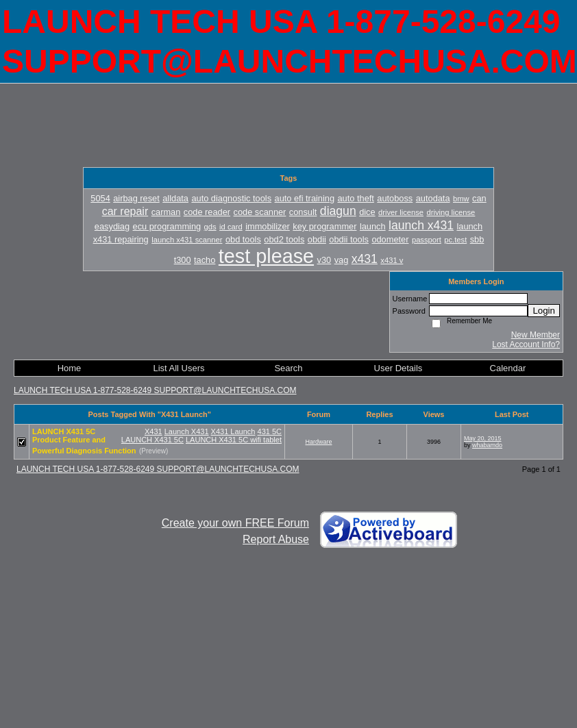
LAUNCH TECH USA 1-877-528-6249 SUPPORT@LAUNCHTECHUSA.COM (155, 390)
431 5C (270, 431)
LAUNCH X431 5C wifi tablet (234, 440)
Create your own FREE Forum (235, 523)
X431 (154, 431)
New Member (536, 335)
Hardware (318, 442)
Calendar (508, 368)
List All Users (179, 368)
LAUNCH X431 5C (152, 440)
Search (288, 368)
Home (70, 368)
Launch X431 (187, 431)
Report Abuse (276, 539)
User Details (398, 368)
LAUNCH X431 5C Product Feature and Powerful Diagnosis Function (84, 441)
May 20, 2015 (483, 438)
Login (544, 311)
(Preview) (154, 451)
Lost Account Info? (526, 344)
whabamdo (487, 445)
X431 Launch (233, 431)
